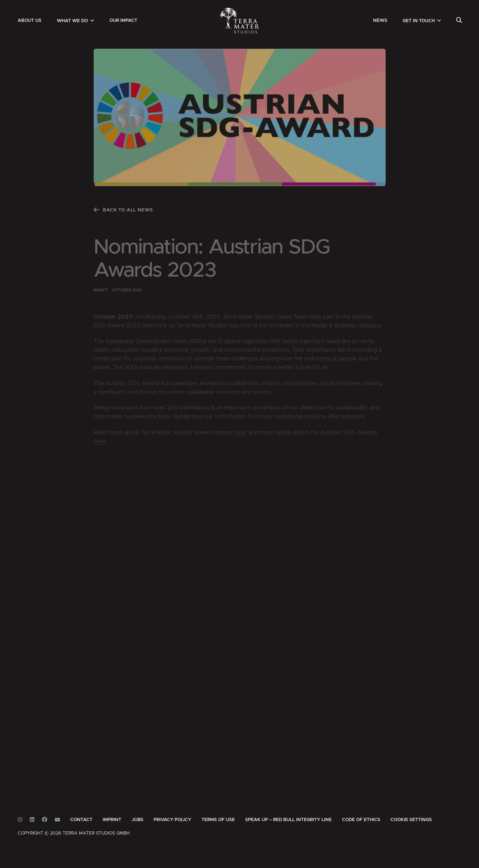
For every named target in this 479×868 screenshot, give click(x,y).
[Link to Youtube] (57, 820)
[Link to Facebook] (45, 820)
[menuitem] (30, 21)
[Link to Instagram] (20, 820)
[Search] (459, 21)
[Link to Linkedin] (32, 820)
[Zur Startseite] (239, 21)
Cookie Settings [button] (411, 820)
